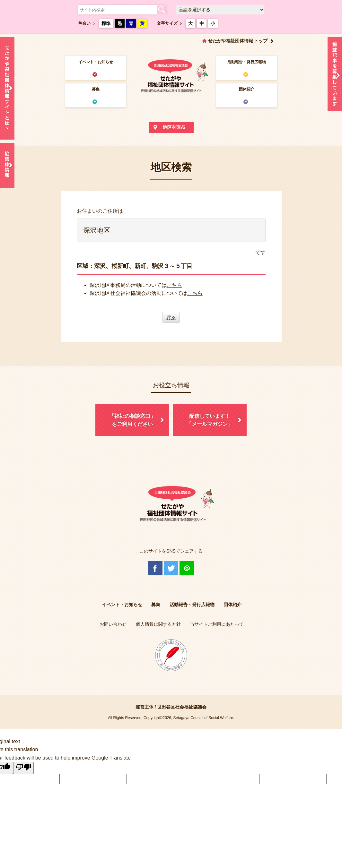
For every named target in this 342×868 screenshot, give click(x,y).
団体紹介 (247, 89)
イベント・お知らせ (96, 62)
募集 (96, 89)
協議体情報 (7, 165)
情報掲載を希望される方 (335, 75)
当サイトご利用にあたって (217, 624)
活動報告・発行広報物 (247, 62)
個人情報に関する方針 (158, 624)
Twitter (171, 568)
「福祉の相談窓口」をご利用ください (132, 420)
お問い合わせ (113, 624)
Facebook (155, 568)
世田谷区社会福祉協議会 (182, 707)
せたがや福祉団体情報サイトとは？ (7, 88)
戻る (171, 317)
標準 (106, 23)
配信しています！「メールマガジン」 (210, 420)
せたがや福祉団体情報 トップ (238, 41)
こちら (174, 285)
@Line (187, 568)
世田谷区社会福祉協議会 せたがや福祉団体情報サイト (171, 75)
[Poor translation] (23, 768)
